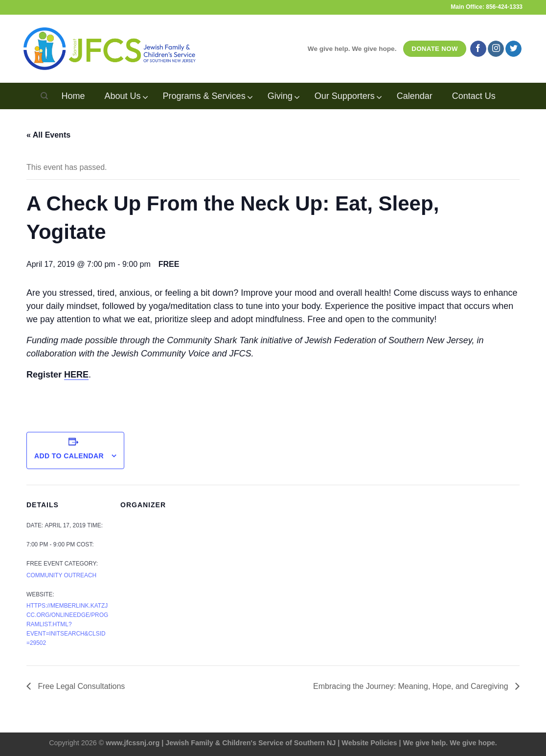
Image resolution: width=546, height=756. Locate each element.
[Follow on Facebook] (478, 49)
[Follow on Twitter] (513, 49)
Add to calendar (69, 456)
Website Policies (369, 743)
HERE (76, 375)
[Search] (44, 96)
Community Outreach (61, 575)
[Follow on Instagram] (496, 49)
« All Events (48, 135)
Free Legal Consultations (80, 686)
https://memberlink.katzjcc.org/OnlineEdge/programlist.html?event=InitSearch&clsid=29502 (67, 624)
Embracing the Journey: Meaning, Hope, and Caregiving (412, 686)
